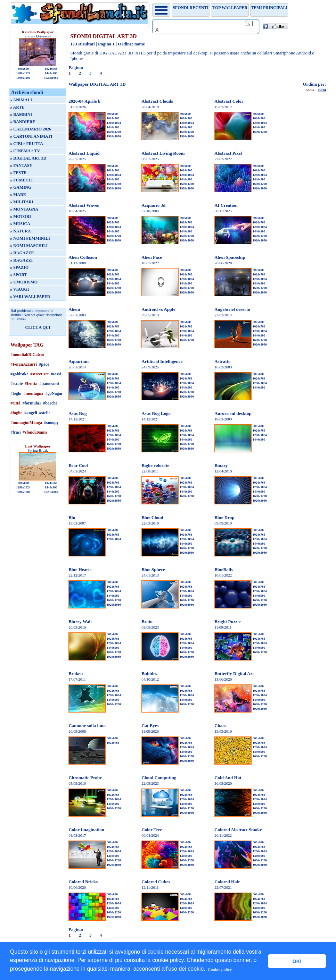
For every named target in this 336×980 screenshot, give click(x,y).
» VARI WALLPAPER (30, 297)
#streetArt (40, 374)
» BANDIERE (23, 122)
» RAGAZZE (22, 253)
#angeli (31, 413)
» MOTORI (21, 216)
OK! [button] (297, 961)
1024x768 (51, 69)
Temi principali (269, 8)
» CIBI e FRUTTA (27, 144)
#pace (44, 364)
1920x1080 (51, 78)
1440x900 (51, 73)
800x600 (23, 69)
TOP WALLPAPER (230, 8)
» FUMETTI (21, 180)
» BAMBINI (21, 114)
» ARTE (17, 107)
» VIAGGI (19, 289)
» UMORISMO (24, 282)
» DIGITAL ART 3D (28, 158)
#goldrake (19, 374)
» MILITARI (22, 202)
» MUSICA (20, 224)
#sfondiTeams (35, 432)
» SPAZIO (19, 267)
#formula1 (32, 403)
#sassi (56, 374)
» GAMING (21, 187)
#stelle (45, 413)
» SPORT (19, 275)
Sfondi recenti (191, 8)
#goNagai (54, 393)
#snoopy (51, 423)
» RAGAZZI (21, 260)
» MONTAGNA (24, 209)
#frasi (15, 432)
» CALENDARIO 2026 (31, 129)
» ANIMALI (21, 100)
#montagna (34, 393)
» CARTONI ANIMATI (31, 136)
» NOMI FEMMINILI (30, 238)
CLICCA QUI (38, 327)
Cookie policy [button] (220, 970)
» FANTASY (21, 165)
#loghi (16, 393)
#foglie (16, 413)
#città (15, 403)
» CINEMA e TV (25, 151)
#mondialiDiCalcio (27, 355)
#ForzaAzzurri (24, 364)
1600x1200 (23, 78)
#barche (50, 403)
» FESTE (18, 173)
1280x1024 (23, 73)
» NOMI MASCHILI (29, 246)
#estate (17, 384)
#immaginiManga (26, 423)
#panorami (49, 384)
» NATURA (20, 231)
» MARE (18, 195)
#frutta (31, 384)
